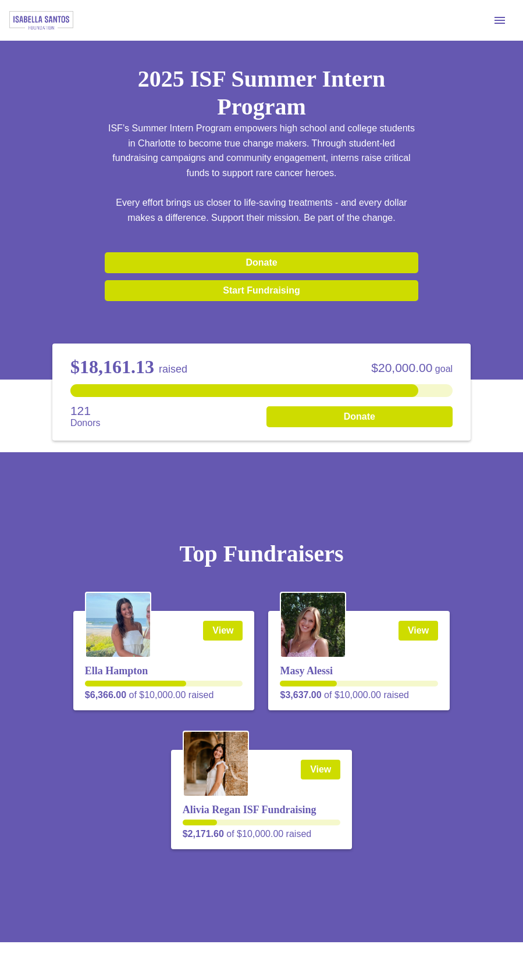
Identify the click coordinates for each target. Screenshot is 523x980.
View (223, 630)
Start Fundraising (261, 290)
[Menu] (500, 20)
